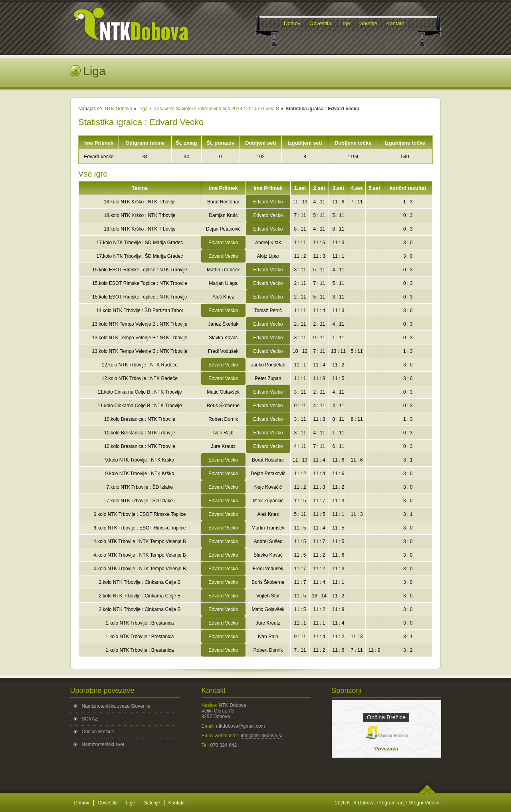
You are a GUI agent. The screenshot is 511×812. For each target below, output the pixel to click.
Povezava (386, 749)
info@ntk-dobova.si (261, 736)
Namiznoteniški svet (103, 744)
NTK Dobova (118, 109)
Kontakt (177, 803)
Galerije (152, 803)
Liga (143, 109)
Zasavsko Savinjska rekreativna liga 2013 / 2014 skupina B (217, 109)
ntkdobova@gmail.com (240, 726)
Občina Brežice (98, 732)
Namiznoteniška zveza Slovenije (116, 706)
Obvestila (108, 803)
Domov (82, 803)
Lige (131, 803)
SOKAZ (90, 719)
